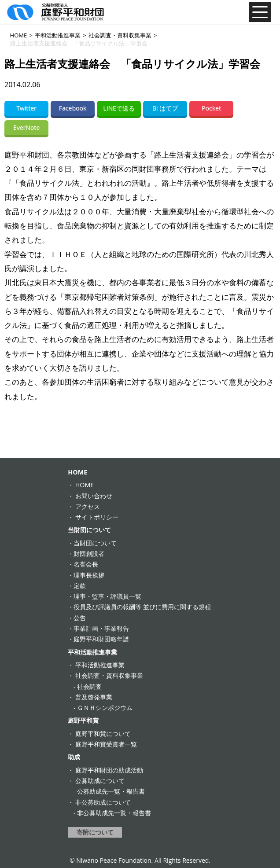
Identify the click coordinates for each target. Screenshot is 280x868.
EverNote (26, 127)
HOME (77, 472)
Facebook (73, 108)
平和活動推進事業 (92, 652)
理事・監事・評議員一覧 (107, 596)
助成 (74, 757)
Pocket (211, 108)
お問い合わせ (94, 496)
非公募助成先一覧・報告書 (114, 813)
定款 (80, 586)
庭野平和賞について (103, 734)
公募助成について (100, 781)
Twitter (26, 108)
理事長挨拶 (89, 575)
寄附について (95, 832)
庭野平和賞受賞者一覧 (106, 744)
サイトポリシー (97, 517)
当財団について (89, 530)
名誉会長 (86, 564)
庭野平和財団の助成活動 (109, 770)
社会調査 (89, 686)
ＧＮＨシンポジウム (105, 708)
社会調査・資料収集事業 (109, 675)
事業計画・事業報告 (101, 628)
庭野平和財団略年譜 (101, 639)
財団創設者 (89, 554)
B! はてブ (165, 108)
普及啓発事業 (94, 697)
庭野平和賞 (83, 720)
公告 (80, 618)
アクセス (88, 506)
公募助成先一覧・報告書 (111, 791)
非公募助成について (103, 802)
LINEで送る (119, 108)
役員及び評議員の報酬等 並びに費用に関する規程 (142, 607)
